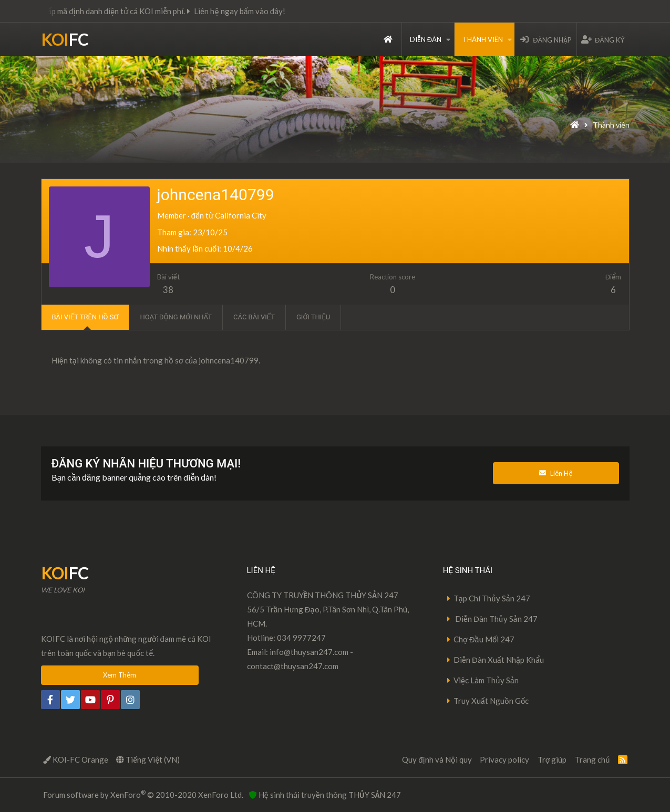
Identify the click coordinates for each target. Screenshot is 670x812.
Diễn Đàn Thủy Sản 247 (496, 619)
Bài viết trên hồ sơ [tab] (85, 317)
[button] (448, 39)
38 (168, 290)
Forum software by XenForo (143, 794)
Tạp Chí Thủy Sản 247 (492, 598)
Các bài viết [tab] (254, 317)
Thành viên (483, 39)
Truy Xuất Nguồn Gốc (491, 701)
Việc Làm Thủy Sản (486, 680)
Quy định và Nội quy (437, 759)
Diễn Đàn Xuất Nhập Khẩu (499, 660)
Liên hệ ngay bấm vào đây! (252, 11)
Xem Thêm (120, 675)
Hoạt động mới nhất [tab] (176, 317)
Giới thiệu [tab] (313, 317)
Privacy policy (504, 759)
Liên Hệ (556, 473)
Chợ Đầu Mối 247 (484, 639)
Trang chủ (388, 39)
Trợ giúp (552, 759)
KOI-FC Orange (76, 759)
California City (241, 215)
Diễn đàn (426, 39)
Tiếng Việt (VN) (148, 759)
